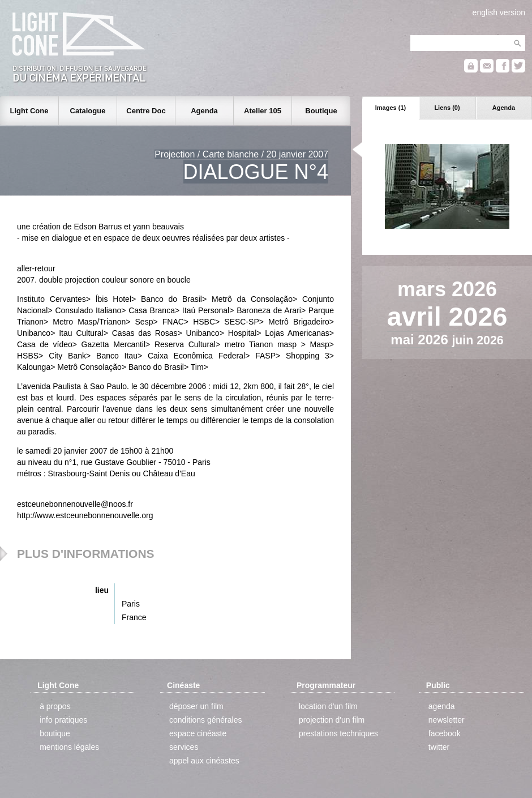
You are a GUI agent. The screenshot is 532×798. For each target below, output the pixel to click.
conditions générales (205, 720)
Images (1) (391, 108)
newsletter (447, 720)
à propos (55, 706)
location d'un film (328, 706)
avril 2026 (447, 317)
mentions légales (69, 747)
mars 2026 (447, 289)
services (184, 747)
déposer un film (196, 706)
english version (499, 12)
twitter (439, 747)
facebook (445, 733)
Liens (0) (447, 108)
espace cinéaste (198, 733)
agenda (442, 706)
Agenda (504, 108)
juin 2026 (477, 340)
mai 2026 (421, 340)
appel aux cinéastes (204, 761)
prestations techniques (338, 733)
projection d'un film (332, 720)
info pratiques (63, 720)
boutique (55, 733)
